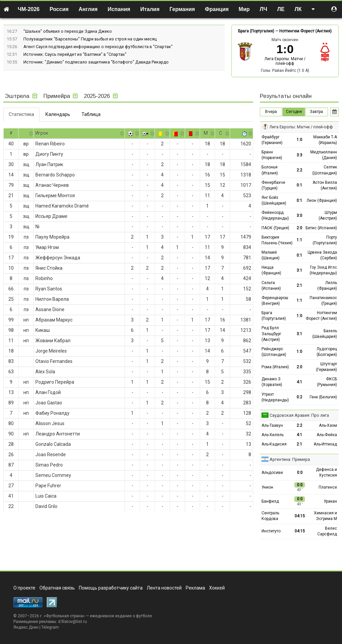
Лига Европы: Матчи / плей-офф (285, 61)
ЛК (298, 9)
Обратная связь (57, 588)
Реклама (195, 588)
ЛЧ (264, 9)
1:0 (299, 140)
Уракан (330, 501)
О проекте (24, 588)
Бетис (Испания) (321, 228)
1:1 (299, 240)
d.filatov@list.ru (72, 622)
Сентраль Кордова (270, 516)
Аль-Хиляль (273, 435)
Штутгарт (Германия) (326, 367)
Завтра (316, 112)
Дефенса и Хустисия (326, 472)
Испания (119, 9)
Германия (182, 9)
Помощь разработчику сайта (111, 588)
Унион (267, 487)
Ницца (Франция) (271, 270)
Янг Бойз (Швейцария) (274, 200)
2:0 (299, 228)
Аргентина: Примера (290, 459)
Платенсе (328, 487)
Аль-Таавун (272, 425)
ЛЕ (281, 9)
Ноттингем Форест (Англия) (305, 31)
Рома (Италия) (275, 367)
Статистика (21, 114)
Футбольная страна (64, 616)
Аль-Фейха (327, 435)
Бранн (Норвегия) (272, 155)
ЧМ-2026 (29, 9)
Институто (271, 531)
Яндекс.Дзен (26, 627)
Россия (59, 9)
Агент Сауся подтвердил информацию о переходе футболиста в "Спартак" (98, 47)
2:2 (299, 170)
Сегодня (294, 112)
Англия (88, 9)
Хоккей (217, 588)
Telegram (50, 627)
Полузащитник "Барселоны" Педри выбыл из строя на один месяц (90, 39)
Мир (244, 9)
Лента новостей (164, 588)
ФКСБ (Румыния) (327, 382)
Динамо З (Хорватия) (272, 382)
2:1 (299, 285)
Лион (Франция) (322, 201)
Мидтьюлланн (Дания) (324, 155)
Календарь (58, 114)
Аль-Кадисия (274, 444)
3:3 (299, 155)
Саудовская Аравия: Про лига (299, 415)
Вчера (271, 112)
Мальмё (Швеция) (271, 255)
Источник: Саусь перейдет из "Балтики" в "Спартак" (75, 54)
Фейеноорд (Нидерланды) (275, 215)
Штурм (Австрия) (328, 215)
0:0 (300, 473)
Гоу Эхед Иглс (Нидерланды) (323, 270)
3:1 (299, 270)
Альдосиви (272, 473)
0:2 (299, 397)
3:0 (299, 216)
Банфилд (270, 501)
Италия (150, 9)
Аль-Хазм (328, 425)
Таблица (91, 114)
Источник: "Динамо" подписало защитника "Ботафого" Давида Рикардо (96, 62)
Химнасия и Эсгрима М (325, 516)
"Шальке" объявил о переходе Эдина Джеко (68, 31)
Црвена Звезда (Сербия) (322, 255)
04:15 (300, 516)
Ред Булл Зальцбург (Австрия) (271, 334)
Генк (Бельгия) (323, 397)
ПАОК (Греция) (275, 228)
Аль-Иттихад (325, 444)
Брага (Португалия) (256, 31)
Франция (217, 9)
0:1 (299, 185)
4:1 (299, 382)
